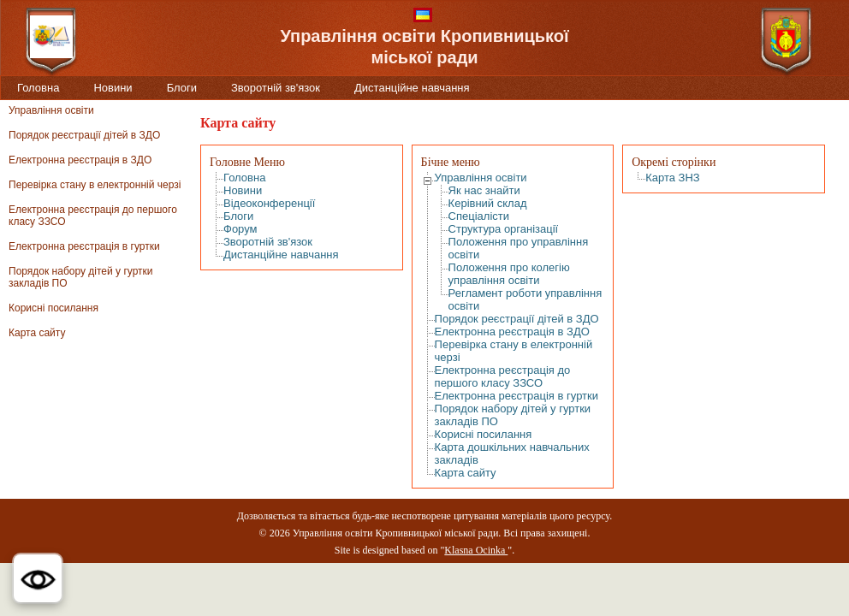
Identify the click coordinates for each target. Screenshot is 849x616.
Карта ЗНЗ (673, 178)
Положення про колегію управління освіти (509, 274)
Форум (240, 229)
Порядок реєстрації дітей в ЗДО (84, 135)
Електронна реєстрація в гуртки (84, 246)
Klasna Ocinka (476, 550)
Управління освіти (51, 110)
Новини (113, 88)
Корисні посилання (53, 308)
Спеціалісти (479, 216)
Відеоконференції (269, 203)
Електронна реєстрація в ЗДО (80, 160)
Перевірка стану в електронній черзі (95, 185)
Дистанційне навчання (412, 88)
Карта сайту (37, 333)
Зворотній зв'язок (276, 88)
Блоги (182, 88)
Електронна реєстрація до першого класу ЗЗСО (503, 376)
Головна (38, 88)
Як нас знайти (484, 190)
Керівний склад (488, 203)
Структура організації (504, 229)
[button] (38, 578)
